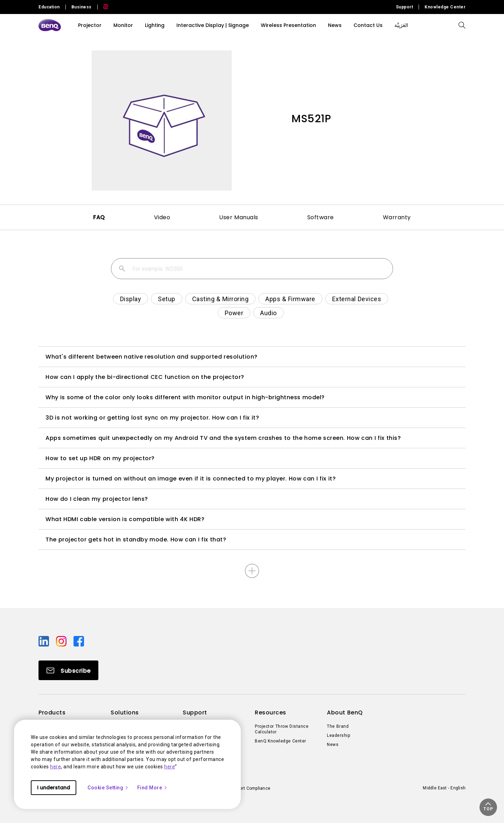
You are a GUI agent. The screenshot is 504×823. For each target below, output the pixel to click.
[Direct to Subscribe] (68, 670)
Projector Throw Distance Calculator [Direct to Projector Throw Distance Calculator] (282, 729)
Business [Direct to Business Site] (82, 7)
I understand (54, 788)
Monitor (123, 25)
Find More (153, 788)
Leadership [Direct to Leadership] (338, 735)
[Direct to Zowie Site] (103, 7)
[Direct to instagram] (62, 641)
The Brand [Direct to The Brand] (338, 726)
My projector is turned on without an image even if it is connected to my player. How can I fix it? (191, 479)
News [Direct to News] (333, 745)
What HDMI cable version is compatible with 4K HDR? (125, 519)
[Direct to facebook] (79, 641)
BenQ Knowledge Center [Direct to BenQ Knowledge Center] (281, 741)
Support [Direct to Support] (405, 7)
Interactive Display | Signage (213, 25)
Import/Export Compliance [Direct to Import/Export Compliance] (244, 788)
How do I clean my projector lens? (97, 499)
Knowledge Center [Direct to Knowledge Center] (445, 7)
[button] (488, 807)
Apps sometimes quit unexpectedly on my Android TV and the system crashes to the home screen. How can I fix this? (223, 438)
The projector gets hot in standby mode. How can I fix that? (136, 540)
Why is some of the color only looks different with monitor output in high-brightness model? (185, 397)
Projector (90, 25)
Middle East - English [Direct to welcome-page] (444, 788)
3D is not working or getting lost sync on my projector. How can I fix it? (152, 418)
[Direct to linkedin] (44, 641)
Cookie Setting (108, 788)
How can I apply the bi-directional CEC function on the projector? (145, 377)
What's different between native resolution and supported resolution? (152, 357)
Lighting (155, 25)
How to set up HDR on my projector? (100, 458)
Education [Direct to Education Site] (49, 7)
